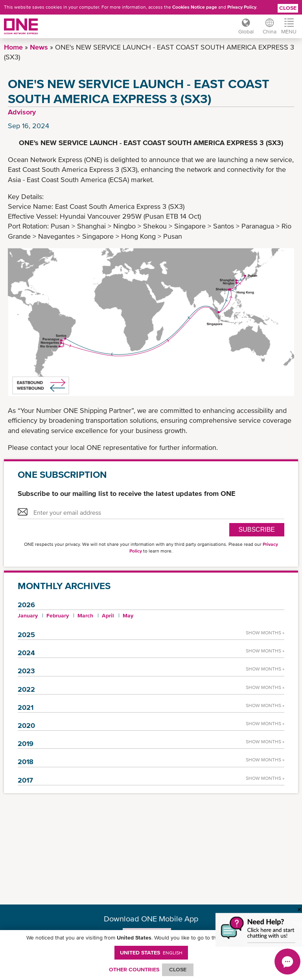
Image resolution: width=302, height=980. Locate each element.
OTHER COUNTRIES (134, 969)
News (39, 47)
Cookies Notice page (195, 7)
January (28, 615)
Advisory (22, 112)
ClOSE (178, 969)
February (58, 615)
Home (13, 47)
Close (288, 8)
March (85, 615)
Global (246, 31)
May (128, 615)
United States (151, 952)
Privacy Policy (242, 7)
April (108, 615)
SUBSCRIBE (257, 530)
